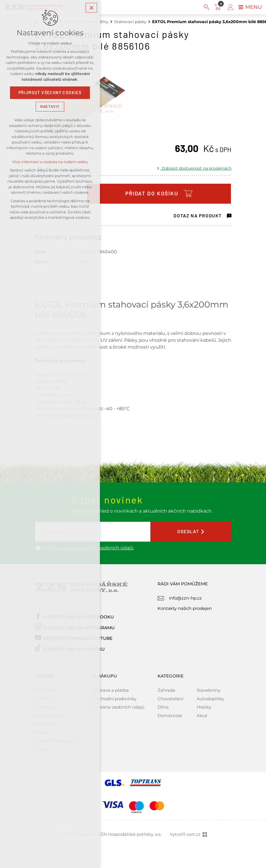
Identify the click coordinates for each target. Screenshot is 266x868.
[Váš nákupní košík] (219, 7)
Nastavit (50, 107)
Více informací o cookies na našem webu (50, 162)
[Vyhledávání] (207, 7)
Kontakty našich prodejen (185, 608)
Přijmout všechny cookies (50, 93)
